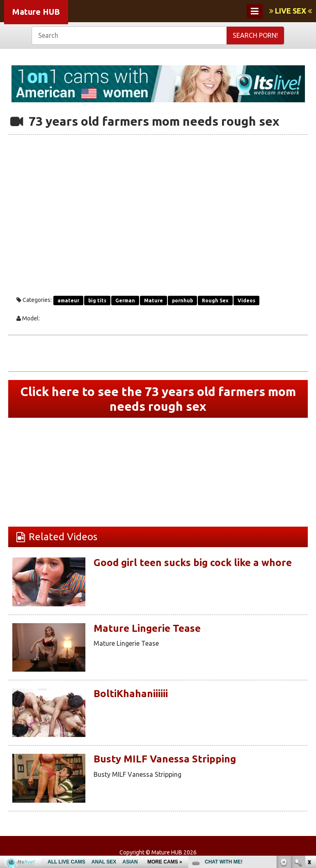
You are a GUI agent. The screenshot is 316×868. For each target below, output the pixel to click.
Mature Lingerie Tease (147, 628)
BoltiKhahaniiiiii (131, 694)
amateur (68, 300)
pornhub (182, 300)
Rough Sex (215, 300)
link (309, 740)
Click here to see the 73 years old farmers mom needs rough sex (158, 399)
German (125, 300)
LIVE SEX (291, 11)
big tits (97, 300)
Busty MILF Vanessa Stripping (165, 759)
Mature (153, 300)
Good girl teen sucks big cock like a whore (193, 563)
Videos (246, 300)
